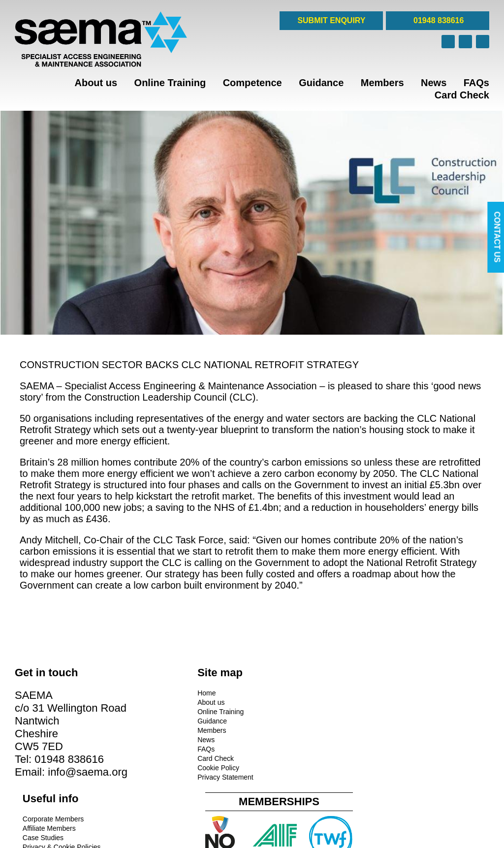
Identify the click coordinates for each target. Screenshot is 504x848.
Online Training (170, 83)
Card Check (462, 95)
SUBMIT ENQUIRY (331, 20)
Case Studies (277, 710)
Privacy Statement (164, 776)
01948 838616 (438, 20)
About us (96, 83)
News (434, 83)
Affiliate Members (283, 701)
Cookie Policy (157, 766)
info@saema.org (55, 796)
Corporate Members (288, 691)
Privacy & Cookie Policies (296, 720)
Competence (252, 83)
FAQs (476, 83)
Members (382, 83)
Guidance (321, 83)
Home (145, 691)
